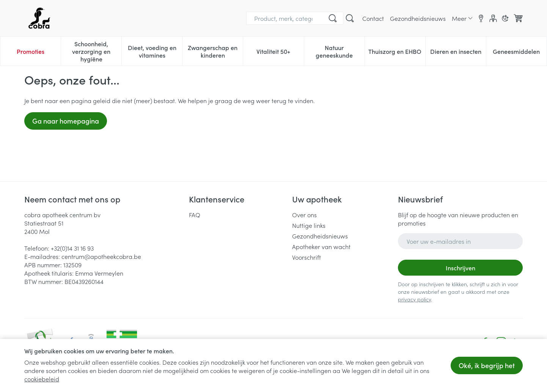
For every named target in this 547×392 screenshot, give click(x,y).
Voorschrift (307, 257)
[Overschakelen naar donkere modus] (505, 18)
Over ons (304, 215)
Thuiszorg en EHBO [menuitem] (397, 53)
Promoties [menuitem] (31, 51)
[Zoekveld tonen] (350, 18)
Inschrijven (461, 268)
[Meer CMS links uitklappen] (462, 18)
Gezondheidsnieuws (418, 18)
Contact (373, 18)
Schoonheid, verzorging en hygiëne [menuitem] (97, 51)
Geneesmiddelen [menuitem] (520, 53)
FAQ (195, 215)
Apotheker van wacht (321, 246)
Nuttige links (309, 225)
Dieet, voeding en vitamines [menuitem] (155, 51)
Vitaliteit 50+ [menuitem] (280, 53)
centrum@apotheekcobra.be (101, 256)
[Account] (493, 18)
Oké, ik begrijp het (487, 365)
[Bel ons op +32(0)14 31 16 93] (312, 18)
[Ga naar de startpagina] (39, 18)
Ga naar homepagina (66, 121)
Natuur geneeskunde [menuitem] (340, 51)
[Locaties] (481, 18)
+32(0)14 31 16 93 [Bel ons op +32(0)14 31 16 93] (72, 248)
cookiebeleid (42, 379)
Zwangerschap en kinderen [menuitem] (215, 51)
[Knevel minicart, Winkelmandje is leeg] (518, 18)
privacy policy (414, 299)
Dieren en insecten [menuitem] (458, 53)
